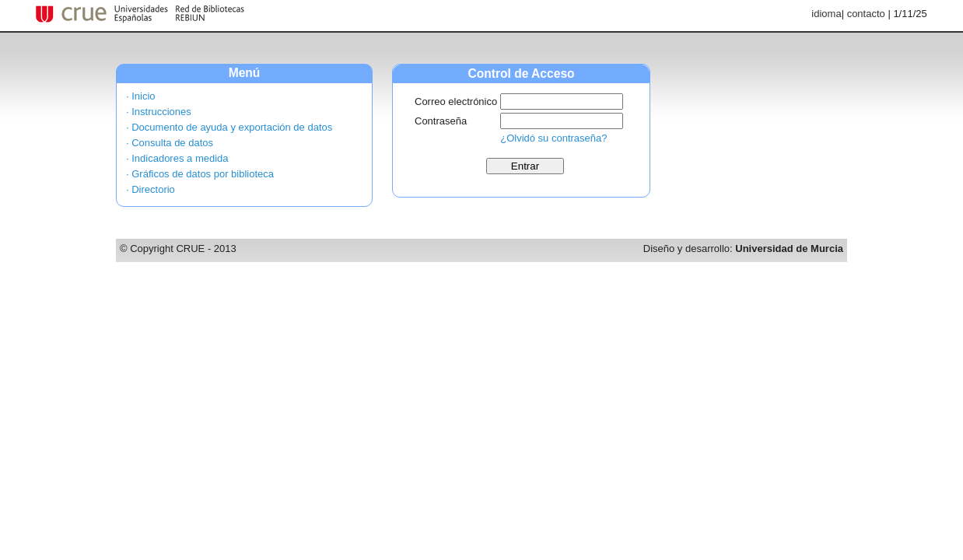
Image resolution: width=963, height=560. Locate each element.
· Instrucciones (159, 112)
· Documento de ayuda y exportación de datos (229, 127)
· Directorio (151, 189)
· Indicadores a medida (177, 158)
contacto (866, 14)
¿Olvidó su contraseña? (553, 138)
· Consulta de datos (170, 143)
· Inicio (141, 96)
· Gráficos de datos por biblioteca (200, 174)
